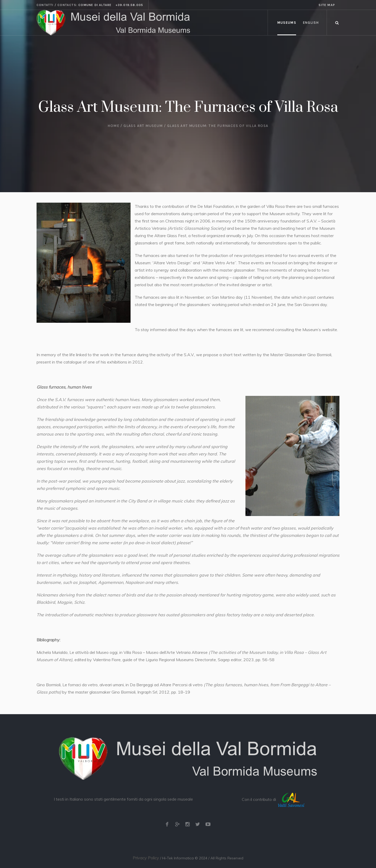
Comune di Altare (95, 5)
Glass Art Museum (143, 126)
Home (113, 126)
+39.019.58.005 (129, 5)
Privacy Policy (146, 858)
